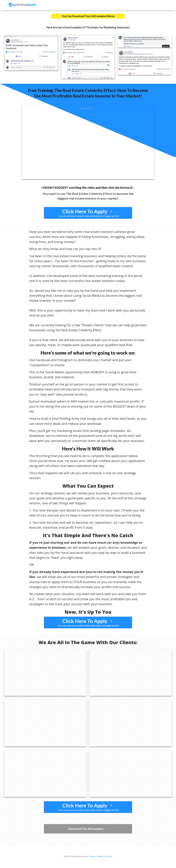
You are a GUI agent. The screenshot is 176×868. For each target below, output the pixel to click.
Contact (109, 856)
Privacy (92, 856)
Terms (100, 856)
